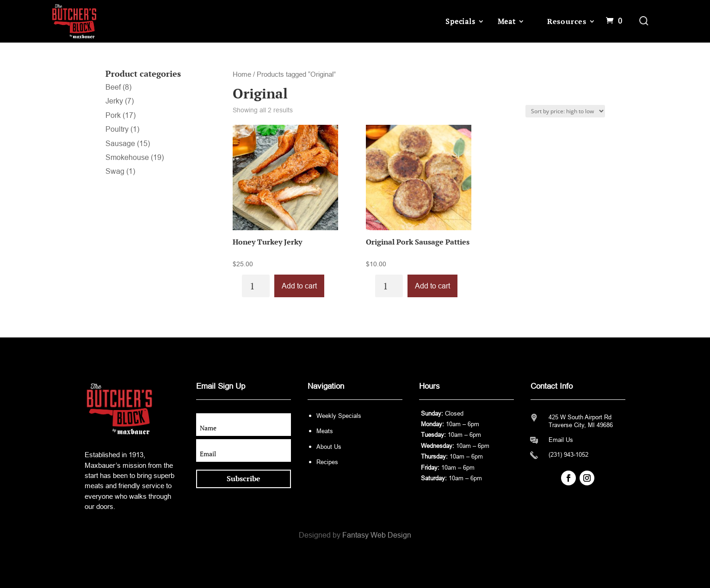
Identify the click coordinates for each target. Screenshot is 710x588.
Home (242, 74)
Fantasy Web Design (377, 535)
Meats (325, 431)
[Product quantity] (256, 286)
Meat (507, 21)
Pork (113, 115)
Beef (113, 87)
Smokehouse (127, 157)
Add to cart (299, 286)
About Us (329, 447)
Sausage (120, 144)
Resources (567, 21)
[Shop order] (565, 111)
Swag (115, 171)
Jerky (114, 101)
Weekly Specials (339, 416)
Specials (460, 21)
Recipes (327, 462)
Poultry (117, 129)
